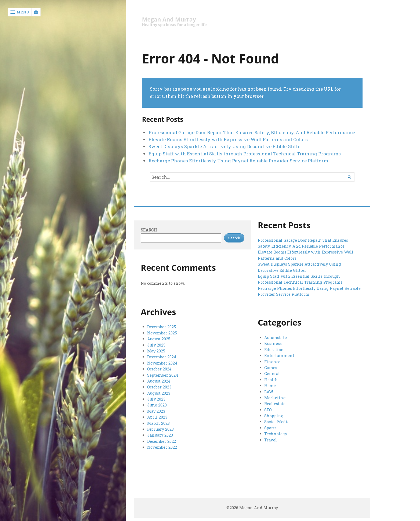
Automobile (276, 338)
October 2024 (159, 369)
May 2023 (156, 411)
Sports (270, 428)
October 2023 (159, 387)
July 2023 (156, 399)
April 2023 (157, 417)
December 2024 (162, 357)
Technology (276, 434)
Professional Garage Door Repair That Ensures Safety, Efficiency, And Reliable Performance (252, 132)
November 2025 (162, 333)
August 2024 (159, 381)
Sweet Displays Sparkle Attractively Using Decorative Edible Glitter (225, 146)
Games (271, 368)
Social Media (277, 422)
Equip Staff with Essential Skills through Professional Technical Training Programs (245, 154)
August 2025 (159, 339)
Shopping (274, 416)
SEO (268, 410)
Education (274, 350)
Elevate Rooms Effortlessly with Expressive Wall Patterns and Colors (228, 139)
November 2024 (162, 363)
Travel (271, 440)
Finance (272, 362)
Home (270, 386)
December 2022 (162, 441)
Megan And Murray (169, 19)
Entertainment (279, 356)
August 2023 (159, 393)
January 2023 (160, 435)
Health (271, 380)
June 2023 (157, 405)
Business (273, 343)
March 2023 (158, 423)
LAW (269, 392)
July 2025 (156, 345)
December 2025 (162, 327)
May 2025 (156, 351)
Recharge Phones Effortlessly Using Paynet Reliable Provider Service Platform (238, 161)
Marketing (275, 398)
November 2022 (162, 447)
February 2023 (160, 429)
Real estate (275, 404)
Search (149, 230)
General (272, 374)
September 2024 (163, 375)
